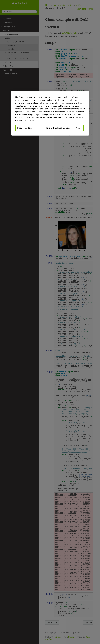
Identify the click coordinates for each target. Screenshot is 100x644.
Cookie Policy (21, 115)
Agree (79, 128)
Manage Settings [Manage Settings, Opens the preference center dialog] (25, 128)
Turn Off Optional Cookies (58, 128)
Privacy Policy (75, 112)
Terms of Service (69, 115)
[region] (50, 113)
